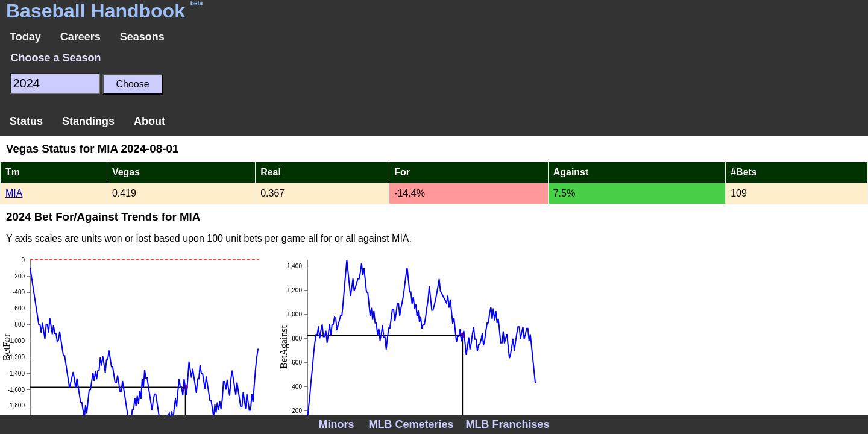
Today (25, 37)
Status (26, 121)
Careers (80, 37)
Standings (88, 121)
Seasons (142, 37)
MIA (14, 193)
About (149, 121)
